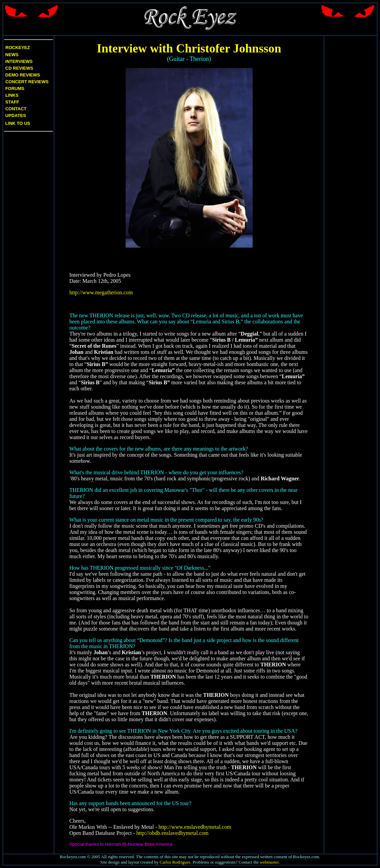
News (11, 55)
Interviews (18, 61)
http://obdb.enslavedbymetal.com (172, 833)
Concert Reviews (27, 82)
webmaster (269, 862)
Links (12, 95)
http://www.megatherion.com (101, 292)
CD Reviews (19, 68)
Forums (15, 88)
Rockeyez (18, 48)
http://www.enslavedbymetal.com (195, 827)
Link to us (17, 123)
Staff (12, 102)
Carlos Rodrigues (175, 862)
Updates (15, 116)
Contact (16, 109)
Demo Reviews (22, 75)
